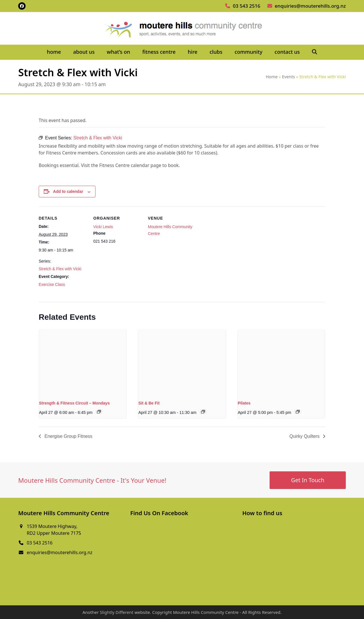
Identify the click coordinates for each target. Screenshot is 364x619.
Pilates (244, 403)
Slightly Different (117, 612)
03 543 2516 (247, 6)
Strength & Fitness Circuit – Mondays (74, 403)
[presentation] (83, 363)
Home (272, 77)
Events (289, 77)
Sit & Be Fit (149, 403)
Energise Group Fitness (68, 436)
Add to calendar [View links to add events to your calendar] (68, 191)
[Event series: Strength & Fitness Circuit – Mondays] (99, 412)
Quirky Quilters (305, 436)
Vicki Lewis (103, 227)
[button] (315, 52)
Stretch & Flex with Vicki (60, 269)
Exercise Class (52, 284)
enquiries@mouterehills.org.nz (310, 6)
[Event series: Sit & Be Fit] (203, 412)
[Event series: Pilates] (298, 412)
